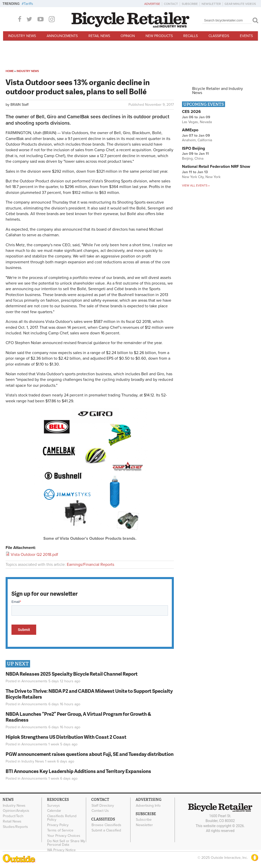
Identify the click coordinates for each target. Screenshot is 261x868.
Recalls (191, 36)
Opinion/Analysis (16, 811)
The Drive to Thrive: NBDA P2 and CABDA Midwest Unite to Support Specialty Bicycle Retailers (89, 694)
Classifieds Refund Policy (62, 818)
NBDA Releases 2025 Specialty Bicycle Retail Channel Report (72, 674)
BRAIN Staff (19, 105)
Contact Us (100, 811)
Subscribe (190, 4)
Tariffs (28, 4)
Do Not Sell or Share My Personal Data (66, 843)
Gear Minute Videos (240, 4)
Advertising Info (148, 805)
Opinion (128, 36)
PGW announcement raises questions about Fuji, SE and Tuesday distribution (90, 754)
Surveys (54, 805)
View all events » (196, 185)
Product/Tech (13, 816)
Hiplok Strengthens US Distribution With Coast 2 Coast (66, 737)
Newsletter (211, 4)
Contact (171, 4)
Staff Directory (103, 805)
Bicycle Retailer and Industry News (218, 91)
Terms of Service (60, 830)
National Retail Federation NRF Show (216, 167)
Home (10, 71)
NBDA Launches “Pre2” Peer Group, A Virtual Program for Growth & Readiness (78, 717)
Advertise (152, 4)
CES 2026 (191, 112)
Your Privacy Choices (64, 836)
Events (246, 36)
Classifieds (219, 36)
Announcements (62, 36)
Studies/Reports (15, 827)
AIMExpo (190, 130)
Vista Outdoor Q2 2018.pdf (34, 555)
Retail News (99, 36)
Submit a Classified (106, 830)
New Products (159, 36)
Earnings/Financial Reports (90, 565)
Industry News (22, 36)
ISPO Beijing (193, 148)
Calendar (54, 811)
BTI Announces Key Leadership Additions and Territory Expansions (78, 771)
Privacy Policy (58, 825)
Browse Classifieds (106, 825)
